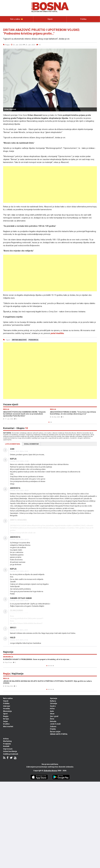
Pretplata (7, 744)
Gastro (53, 706)
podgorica (33, 340)
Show (52, 714)
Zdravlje (54, 703)
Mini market (8, 726)
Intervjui (17, 25)
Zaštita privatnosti (11, 754)
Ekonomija (7, 711)
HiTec (52, 709)
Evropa (6, 719)
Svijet (5, 721)
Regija (6, 716)
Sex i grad (54, 716)
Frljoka (53, 729)
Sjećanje (54, 698)
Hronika (6, 709)
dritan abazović (19, 340)
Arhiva (6, 739)
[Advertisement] (50, 185)
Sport (5, 714)
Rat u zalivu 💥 (17, 19)
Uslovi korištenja (10, 751)
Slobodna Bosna (50, 771)
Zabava (53, 726)
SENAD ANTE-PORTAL (59, 734)
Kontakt (6, 746)
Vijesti (50, 19)
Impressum (8, 749)
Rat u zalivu (8, 698)
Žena (52, 719)
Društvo (6, 724)
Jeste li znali (55, 724)
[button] (95, 51)
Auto (52, 711)
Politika (83, 19)
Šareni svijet (55, 732)
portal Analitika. (57, 333)
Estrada (53, 721)
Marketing (7, 741)
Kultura (53, 701)
